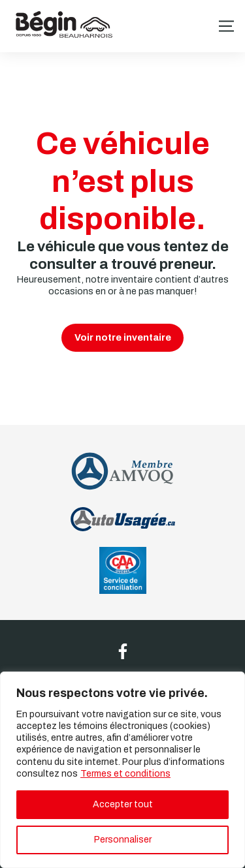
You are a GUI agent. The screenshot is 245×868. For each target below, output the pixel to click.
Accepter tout (123, 804)
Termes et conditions (125, 774)
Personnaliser (123, 840)
